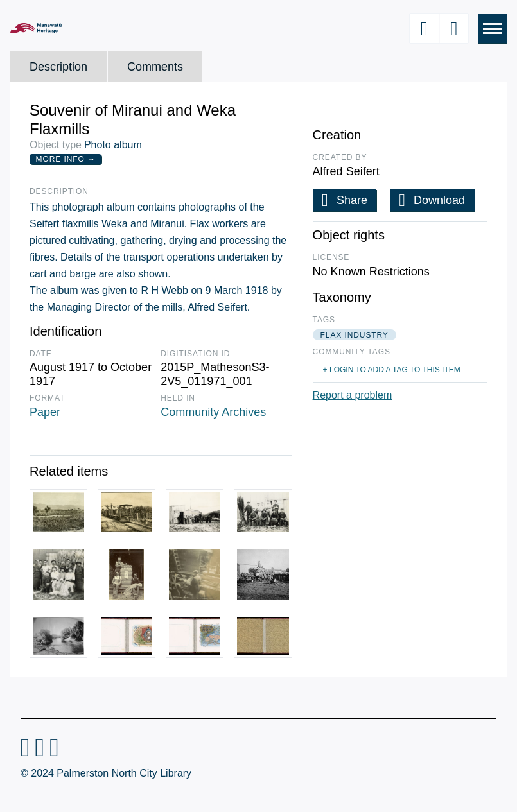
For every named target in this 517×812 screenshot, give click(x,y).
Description (58, 67)
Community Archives (213, 412)
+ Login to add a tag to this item (392, 370)
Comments (155, 67)
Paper (45, 412)
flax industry (355, 335)
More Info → (66, 159)
